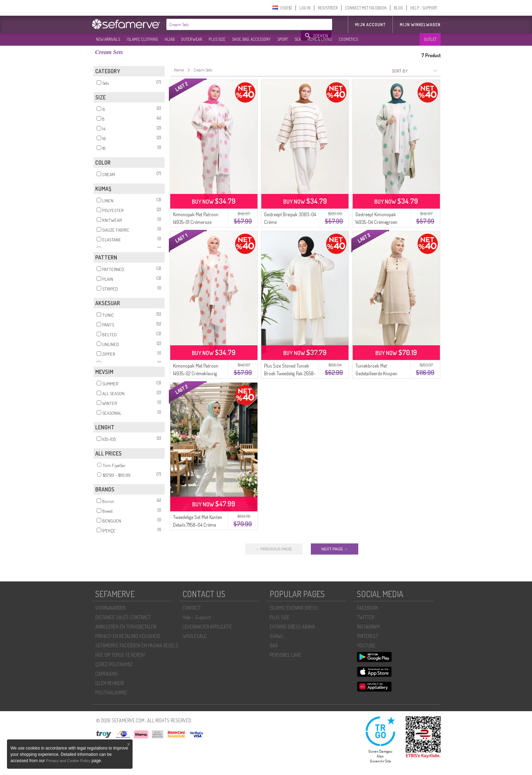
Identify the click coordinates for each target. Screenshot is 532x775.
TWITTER (365, 617)
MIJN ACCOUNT (370, 25)
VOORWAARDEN (110, 608)
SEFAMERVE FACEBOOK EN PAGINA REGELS (137, 645)
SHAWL (277, 636)
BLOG (398, 8)
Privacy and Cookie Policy (68, 761)
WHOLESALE (194, 636)
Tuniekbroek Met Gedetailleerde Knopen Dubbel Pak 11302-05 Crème (381, 373)
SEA (298, 39)
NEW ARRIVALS (108, 39)
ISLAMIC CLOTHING (142, 39)
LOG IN (305, 8)
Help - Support (197, 617)
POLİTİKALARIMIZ (111, 693)
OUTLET (430, 39)
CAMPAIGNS (107, 674)
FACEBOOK (367, 608)
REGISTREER (328, 8)
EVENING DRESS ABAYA (292, 627)
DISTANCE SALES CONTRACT (123, 617)
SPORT (283, 39)
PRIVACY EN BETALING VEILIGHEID (128, 636)
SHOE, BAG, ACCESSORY (251, 39)
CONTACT (192, 608)
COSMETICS (348, 39)
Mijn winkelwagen (420, 25)
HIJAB (170, 39)
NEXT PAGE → (335, 549)
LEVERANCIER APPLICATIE (207, 627)
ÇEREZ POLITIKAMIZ (114, 664)
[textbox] (234, 24)
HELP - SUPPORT (424, 8)
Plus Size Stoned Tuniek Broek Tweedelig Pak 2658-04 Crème (290, 373)
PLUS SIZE (217, 39)
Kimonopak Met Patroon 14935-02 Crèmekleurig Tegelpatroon (196, 373)
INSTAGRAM (368, 627)
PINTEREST (368, 636)
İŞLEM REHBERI (110, 683)
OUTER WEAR (192, 39)
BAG (274, 645)
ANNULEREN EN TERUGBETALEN (126, 627)
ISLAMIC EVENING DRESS (294, 608)
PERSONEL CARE (286, 655)
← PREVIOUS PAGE (274, 549)
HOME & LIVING (320, 39)
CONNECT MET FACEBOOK (366, 8)
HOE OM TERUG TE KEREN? (120, 655)
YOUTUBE (366, 645)
